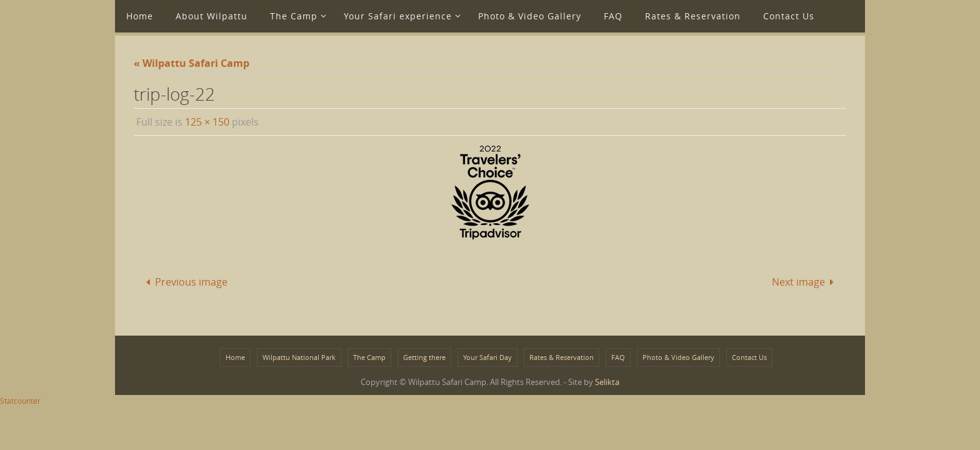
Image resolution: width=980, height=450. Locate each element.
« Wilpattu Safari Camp (192, 63)
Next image (805, 282)
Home (235, 357)
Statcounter (20, 401)
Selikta (607, 382)
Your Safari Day (487, 357)
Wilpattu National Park (299, 357)
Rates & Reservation (562, 357)
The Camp (369, 357)
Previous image (184, 282)
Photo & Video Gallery (678, 357)
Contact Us (749, 357)
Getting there (424, 357)
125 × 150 (207, 122)
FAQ (618, 357)
